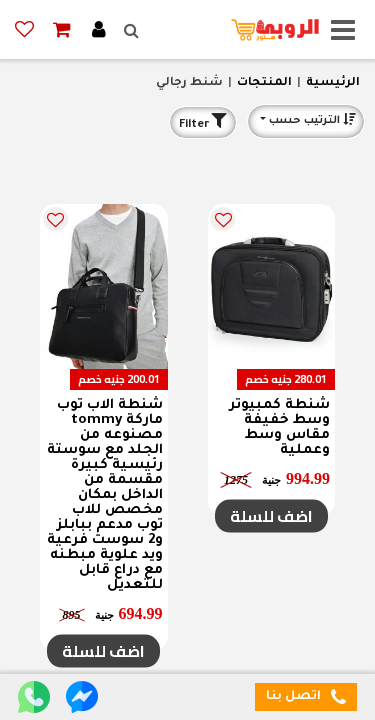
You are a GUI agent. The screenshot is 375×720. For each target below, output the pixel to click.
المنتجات (264, 83)
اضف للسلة (271, 516)
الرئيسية (333, 83)
